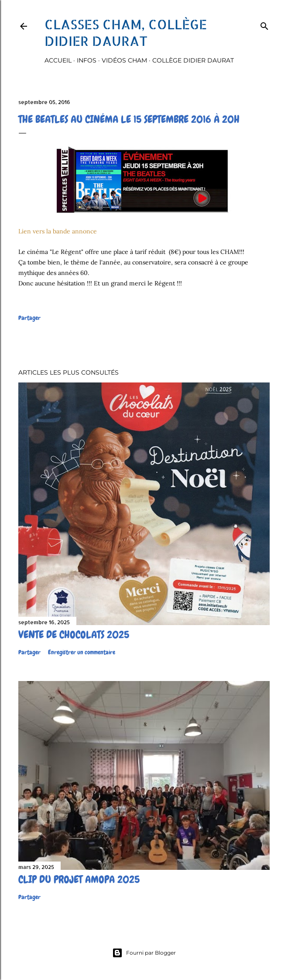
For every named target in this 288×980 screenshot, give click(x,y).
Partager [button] (29, 318)
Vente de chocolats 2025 (74, 634)
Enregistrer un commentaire (82, 652)
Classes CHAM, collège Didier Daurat (126, 32)
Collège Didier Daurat (193, 60)
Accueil (58, 60)
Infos (87, 60)
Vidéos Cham (124, 60)
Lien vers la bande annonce (58, 231)
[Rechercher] (264, 24)
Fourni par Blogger (144, 953)
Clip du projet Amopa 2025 (79, 879)
